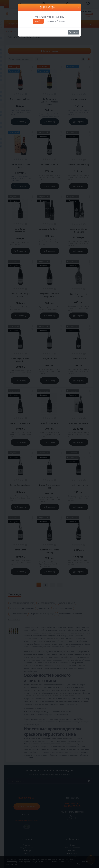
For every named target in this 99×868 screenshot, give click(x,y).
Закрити (73, 32)
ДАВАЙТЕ (38, 21)
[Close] (78, 7)
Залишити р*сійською (56, 21)
